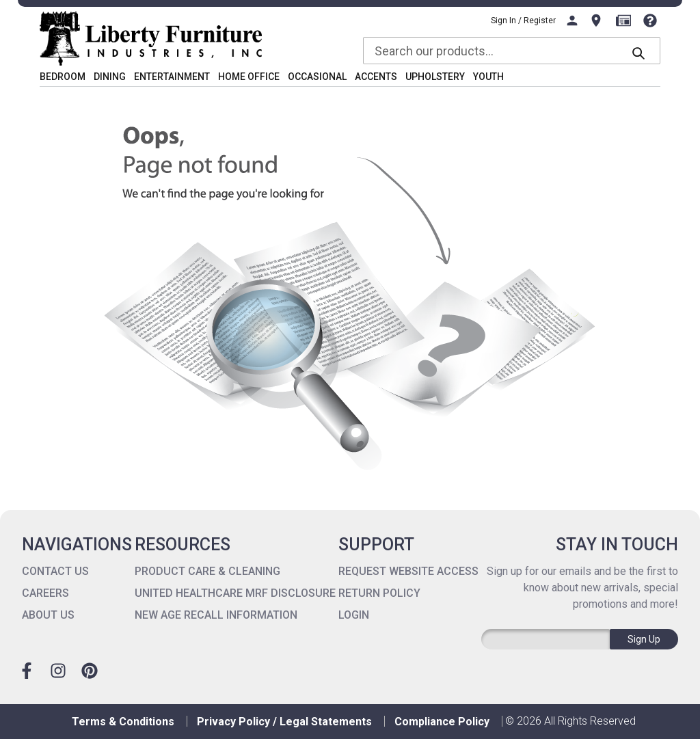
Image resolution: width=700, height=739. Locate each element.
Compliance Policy (442, 722)
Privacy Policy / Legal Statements (284, 722)
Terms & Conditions (123, 722)
